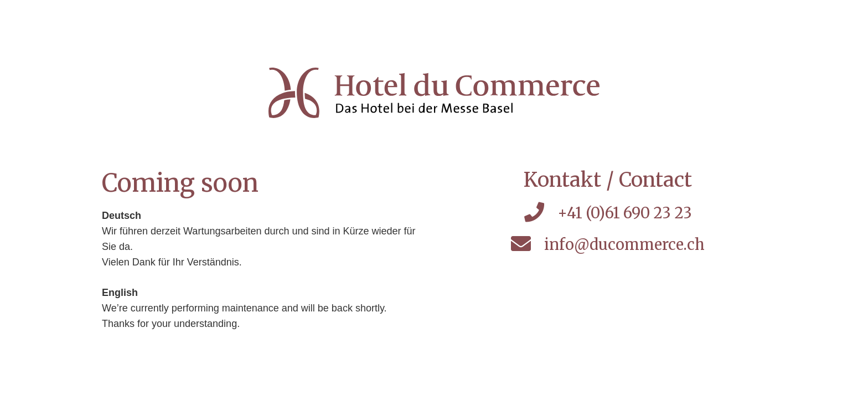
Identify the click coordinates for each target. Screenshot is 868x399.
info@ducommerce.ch (624, 244)
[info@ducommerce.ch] (528, 245)
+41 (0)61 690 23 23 (625, 213)
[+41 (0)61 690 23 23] (540, 213)
